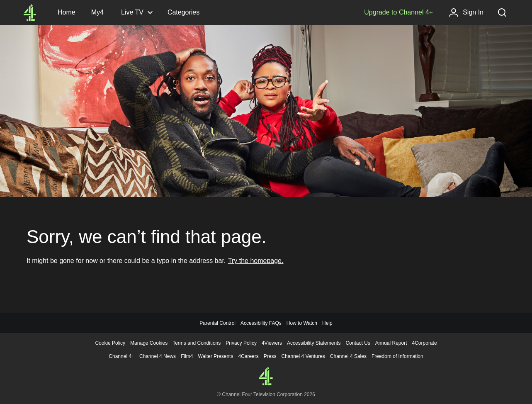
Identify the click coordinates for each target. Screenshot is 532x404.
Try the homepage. (256, 261)
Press (270, 356)
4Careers (248, 356)
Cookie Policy (110, 343)
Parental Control (217, 323)
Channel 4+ (121, 356)
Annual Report (391, 343)
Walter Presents (215, 356)
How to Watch (302, 323)
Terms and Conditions (197, 343)
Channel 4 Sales (348, 356)
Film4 (187, 356)
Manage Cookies (149, 343)
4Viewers (272, 343)
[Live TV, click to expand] (136, 12)
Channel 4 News (158, 356)
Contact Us (358, 343)
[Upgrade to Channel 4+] (398, 12)
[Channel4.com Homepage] (30, 12)
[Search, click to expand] (502, 12)
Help (327, 323)
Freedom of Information (397, 356)
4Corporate (425, 343)
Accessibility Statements (314, 343)
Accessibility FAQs (261, 323)
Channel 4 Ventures (303, 356)
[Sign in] (466, 12)
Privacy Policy (241, 343)
